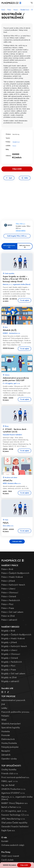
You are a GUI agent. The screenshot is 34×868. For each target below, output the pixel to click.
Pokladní (5, 716)
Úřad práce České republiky (14, 823)
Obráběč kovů (25, 10)
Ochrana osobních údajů (13, 845)
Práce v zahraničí (9, 620)
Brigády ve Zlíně (9, 677)
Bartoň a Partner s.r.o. (11, 807)
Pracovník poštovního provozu (15, 712)
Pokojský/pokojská (10, 747)
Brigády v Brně (8, 631)
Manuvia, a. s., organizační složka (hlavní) (17, 798)
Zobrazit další (17, 541)
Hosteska (6, 731)
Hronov (16, 10)
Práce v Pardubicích (11, 600)
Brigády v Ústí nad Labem (13, 673)
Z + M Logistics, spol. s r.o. (14, 811)
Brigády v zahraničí (10, 681)
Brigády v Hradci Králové (13, 638)
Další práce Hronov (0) (25, 246)
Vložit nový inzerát (10, 856)
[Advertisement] (17, 203)
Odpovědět (24, 865)
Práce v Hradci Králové (12, 577)
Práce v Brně (7, 569)
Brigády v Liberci (9, 650)
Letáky (4, 708)
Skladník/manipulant (11, 724)
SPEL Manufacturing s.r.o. (13, 819)
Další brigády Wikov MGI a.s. (17, 236)
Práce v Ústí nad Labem (12, 612)
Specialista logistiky (11, 727)
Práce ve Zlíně (8, 616)
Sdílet (26, 178)
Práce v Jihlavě (8, 581)
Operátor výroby (9, 759)
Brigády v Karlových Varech (14, 646)
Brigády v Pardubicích (12, 662)
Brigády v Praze (9, 670)
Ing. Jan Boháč (8, 785)
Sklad (4, 720)
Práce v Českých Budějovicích (15, 573)
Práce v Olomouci (10, 592)
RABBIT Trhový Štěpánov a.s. (15, 803)
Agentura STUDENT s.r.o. (13, 793)
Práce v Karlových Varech (13, 585)
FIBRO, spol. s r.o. (10, 781)
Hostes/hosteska (9, 743)
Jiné (3, 704)
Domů (3, 10)
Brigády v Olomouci (11, 654)
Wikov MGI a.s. (21, 224)
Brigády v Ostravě (10, 658)
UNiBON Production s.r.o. (14, 789)
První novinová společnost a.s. (15, 777)
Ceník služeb (7, 860)
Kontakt (5, 841)
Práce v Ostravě (9, 596)
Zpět (10, 178)
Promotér (6, 735)
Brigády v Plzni (8, 666)
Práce (9, 10)
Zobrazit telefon (21, 231)
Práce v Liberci (8, 589)
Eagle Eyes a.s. (8, 830)
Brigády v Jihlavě (9, 642)
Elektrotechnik (8, 739)
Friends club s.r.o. (10, 773)
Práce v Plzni (7, 604)
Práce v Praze (8, 608)
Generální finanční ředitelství (15, 826)
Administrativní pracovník (13, 700)
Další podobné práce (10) (9, 246)
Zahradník (6, 755)
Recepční (6, 751)
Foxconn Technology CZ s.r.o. (15, 815)
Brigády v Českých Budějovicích (16, 635)
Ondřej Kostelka (9, 769)
